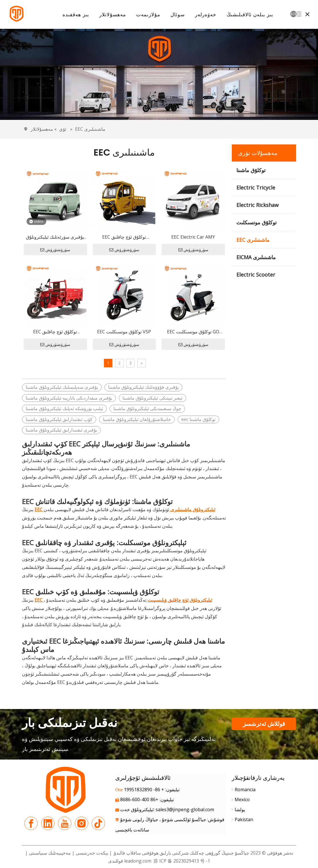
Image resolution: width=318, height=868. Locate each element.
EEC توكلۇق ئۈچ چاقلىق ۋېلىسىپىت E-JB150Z (55, 332)
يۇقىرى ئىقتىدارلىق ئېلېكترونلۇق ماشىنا (61, 430)
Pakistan (244, 819)
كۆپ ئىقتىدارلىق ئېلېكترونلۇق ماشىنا (59, 419)
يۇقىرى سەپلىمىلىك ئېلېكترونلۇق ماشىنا (62, 387)
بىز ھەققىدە (76, 14)
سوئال (178, 14)
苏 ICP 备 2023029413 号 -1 (181, 861)
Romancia (245, 790)
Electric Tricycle (256, 188)
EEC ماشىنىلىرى (253, 240)
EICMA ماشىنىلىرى (256, 257)
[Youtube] (65, 823)
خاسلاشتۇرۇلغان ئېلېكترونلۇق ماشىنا (137, 419)
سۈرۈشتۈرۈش (55, 250)
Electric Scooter (256, 275)
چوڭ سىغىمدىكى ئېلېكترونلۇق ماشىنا (147, 408)
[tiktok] (98, 823)
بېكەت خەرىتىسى (92, 853)
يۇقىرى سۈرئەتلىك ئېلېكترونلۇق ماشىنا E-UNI (55, 237)
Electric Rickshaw (257, 205)
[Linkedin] (48, 823)
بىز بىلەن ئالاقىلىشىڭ (250, 14)
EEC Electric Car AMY (193, 237)
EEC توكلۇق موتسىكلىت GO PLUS (193, 332)
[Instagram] (81, 823)
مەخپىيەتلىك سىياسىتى (49, 853)
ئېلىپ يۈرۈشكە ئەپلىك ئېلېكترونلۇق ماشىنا (64, 408)
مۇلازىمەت (148, 14)
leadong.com (138, 861)
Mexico (242, 799)
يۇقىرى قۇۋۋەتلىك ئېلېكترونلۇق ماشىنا (143, 387)
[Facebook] (31, 823)
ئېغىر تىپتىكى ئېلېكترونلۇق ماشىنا (152, 398)
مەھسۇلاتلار (113, 14)
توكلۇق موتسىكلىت (256, 222)
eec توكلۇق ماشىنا (198, 419)
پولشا (240, 809)
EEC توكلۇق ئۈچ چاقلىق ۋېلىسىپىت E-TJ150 (124, 237)
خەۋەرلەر (206, 14)
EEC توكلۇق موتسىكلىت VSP (124, 332)
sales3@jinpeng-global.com (185, 809)
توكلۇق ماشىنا (251, 170)
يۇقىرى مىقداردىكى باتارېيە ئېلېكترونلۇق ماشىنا (69, 398)
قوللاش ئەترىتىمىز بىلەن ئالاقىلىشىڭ (264, 725)
